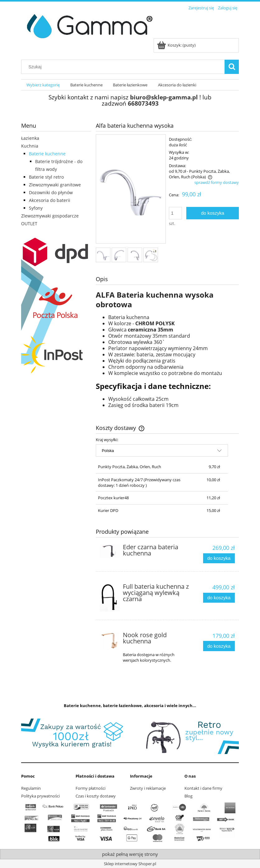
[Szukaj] (232, 67)
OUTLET (29, 224)
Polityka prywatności (40, 796)
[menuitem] (43, 85)
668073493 (143, 103)
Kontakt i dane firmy (203, 788)
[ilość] (175, 213)
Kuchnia (30, 146)
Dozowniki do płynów (51, 192)
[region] (130, 736)
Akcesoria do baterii (50, 200)
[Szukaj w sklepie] (124, 67)
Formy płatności (91, 788)
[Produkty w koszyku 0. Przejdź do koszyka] (177, 45)
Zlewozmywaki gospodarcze (50, 216)
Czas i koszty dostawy (96, 796)
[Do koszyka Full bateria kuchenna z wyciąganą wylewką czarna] (219, 598)
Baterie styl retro (46, 177)
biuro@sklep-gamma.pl (164, 97)
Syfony (36, 208)
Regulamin (31, 788)
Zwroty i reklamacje (148, 788)
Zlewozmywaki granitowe (55, 185)
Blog (188, 796)
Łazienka (30, 138)
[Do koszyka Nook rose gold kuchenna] (219, 646)
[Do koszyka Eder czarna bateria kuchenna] (219, 558)
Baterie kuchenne (47, 154)
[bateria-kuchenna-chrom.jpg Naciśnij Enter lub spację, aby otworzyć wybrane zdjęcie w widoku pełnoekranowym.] (131, 189)
